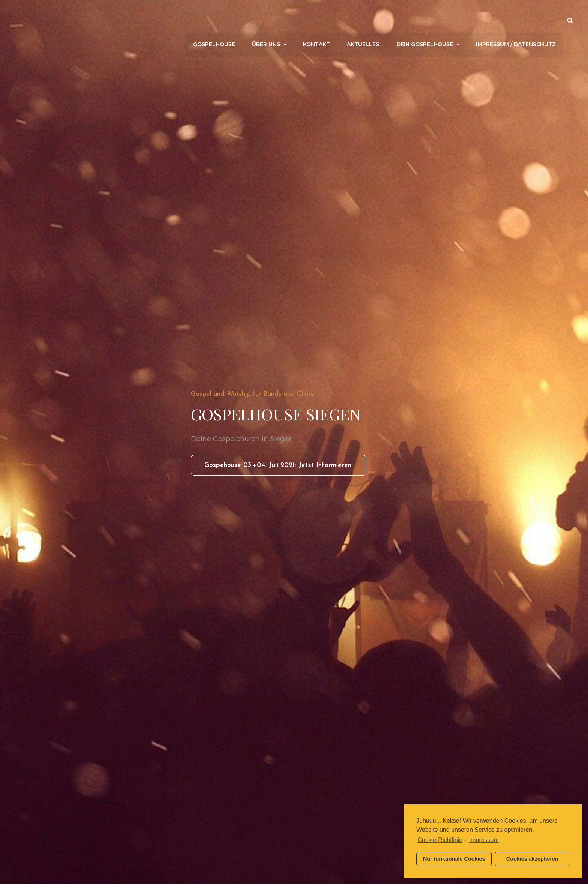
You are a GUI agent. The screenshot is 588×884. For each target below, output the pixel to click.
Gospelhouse (214, 20)
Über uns (270, 20)
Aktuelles (363, 20)
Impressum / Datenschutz (516, 20)
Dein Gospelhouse (429, 20)
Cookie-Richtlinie (440, 840)
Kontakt (317, 20)
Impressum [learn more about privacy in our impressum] (484, 840)
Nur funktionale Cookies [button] (454, 859)
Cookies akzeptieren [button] (532, 859)
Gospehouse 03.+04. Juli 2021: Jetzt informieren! (285, 468)
